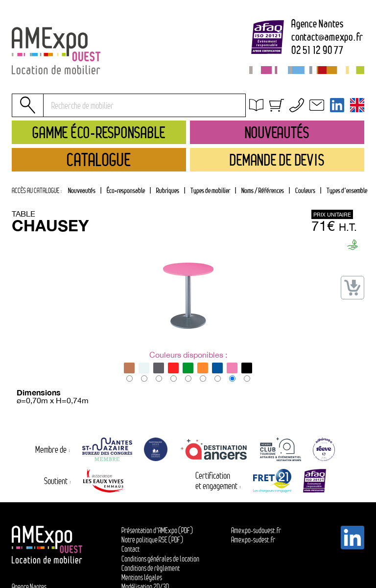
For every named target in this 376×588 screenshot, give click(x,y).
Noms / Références (263, 190)
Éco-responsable (126, 190)
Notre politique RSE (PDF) (152, 540)
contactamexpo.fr (327, 37)
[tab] (167, 191)
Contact (130, 549)
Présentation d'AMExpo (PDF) (157, 530)
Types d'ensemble (347, 190)
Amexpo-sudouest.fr (256, 530)
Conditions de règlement (151, 568)
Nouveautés (82, 190)
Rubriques (168, 190)
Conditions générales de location (306, 119)
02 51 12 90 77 (317, 50)
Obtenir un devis (282, 108)
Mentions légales (142, 577)
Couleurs (305, 190)
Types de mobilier (210, 190)
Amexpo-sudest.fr (253, 540)
